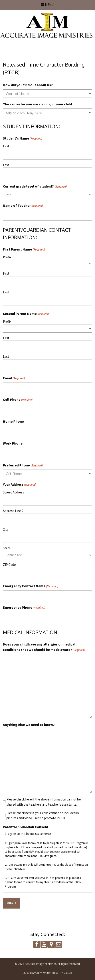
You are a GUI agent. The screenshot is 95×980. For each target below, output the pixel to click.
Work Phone (13, 443)
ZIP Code (9, 565)
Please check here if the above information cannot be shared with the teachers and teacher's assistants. (44, 802)
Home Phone (13, 421)
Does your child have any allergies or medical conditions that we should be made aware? (44, 647)
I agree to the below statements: (29, 834)
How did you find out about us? (28, 85)
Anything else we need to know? (29, 725)
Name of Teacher (23, 206)
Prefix (7, 257)
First (6, 146)
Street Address (13, 492)
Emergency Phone (24, 608)
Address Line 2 (13, 511)
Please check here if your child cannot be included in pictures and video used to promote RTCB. (43, 815)
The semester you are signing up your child (37, 104)
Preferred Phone (23, 465)
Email (14, 378)
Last (6, 165)
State (7, 548)
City (6, 530)
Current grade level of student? (35, 186)
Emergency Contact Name (31, 586)
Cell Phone (18, 400)
